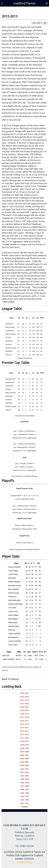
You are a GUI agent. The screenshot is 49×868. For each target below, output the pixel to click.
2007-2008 (24, 752)
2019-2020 (24, 710)
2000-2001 (24, 776)
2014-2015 (24, 728)
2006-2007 (24, 755)
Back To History (10, 679)
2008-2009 (24, 748)
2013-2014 (24, 731)
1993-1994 (24, 800)
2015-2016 (24, 724)
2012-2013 (24, 734)
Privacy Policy (25, 862)
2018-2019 (24, 714)
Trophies (24, 807)
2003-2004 (24, 765)
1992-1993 (24, 803)
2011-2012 (24, 738)
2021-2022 (24, 704)
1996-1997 (24, 790)
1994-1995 (24, 796)
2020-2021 (24, 707)
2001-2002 (24, 772)
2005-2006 (24, 759)
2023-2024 (24, 697)
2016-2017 (24, 721)
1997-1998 (24, 786)
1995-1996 (24, 793)
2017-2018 (24, 717)
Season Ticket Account (21, 11)
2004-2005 (24, 762)
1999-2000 (24, 779)
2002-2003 (24, 769)
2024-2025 (24, 693)
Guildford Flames (25, 3)
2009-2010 (24, 745)
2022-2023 (24, 700)
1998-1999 (24, 783)
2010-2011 (24, 741)
